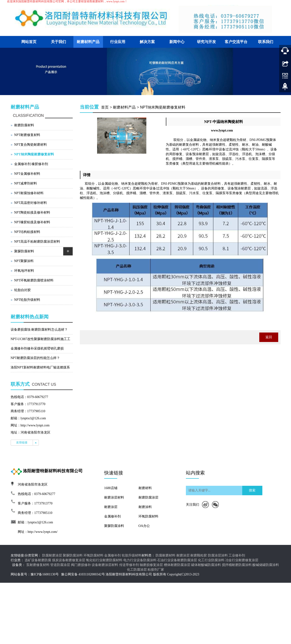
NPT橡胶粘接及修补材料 (32, 222)
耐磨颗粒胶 (199, 555)
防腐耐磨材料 (166, 555)
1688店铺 (111, 488)
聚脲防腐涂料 (114, 526)
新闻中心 (177, 42)
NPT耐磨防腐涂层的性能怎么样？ (35, 358)
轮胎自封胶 (22, 290)
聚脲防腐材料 (24, 251)
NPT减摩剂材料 (26, 183)
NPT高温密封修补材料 (31, 203)
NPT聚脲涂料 (24, 261)
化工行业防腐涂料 (211, 560)
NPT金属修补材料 (27, 174)
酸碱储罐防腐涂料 (266, 565)
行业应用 (118, 42)
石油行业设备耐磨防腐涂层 (177, 560)
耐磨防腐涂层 (148, 497)
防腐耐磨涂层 (52, 555)
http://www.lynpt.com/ (43, 532)
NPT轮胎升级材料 (27, 300)
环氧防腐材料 (148, 516)
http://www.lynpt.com (35, 425)
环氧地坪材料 (24, 271)
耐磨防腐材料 (24, 125)
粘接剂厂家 (156, 570)
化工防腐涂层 (137, 570)
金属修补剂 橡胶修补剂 (31, 164)
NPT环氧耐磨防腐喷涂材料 (34, 280)
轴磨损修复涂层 (151, 565)
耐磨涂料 (145, 507)
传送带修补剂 (129, 565)
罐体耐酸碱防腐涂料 (206, 565)
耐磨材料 (145, 488)
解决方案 (147, 42)
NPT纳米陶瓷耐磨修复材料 (163, 107)
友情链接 (22, 442)
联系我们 (266, 42)
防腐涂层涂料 (218, 555)
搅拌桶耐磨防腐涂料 (237, 565)
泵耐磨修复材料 (38, 565)
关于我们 (58, 42)
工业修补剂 (237, 555)
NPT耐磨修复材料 (27, 135)
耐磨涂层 (111, 507)
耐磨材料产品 (88, 42)
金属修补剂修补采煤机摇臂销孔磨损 (37, 348)
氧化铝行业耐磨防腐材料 (104, 560)
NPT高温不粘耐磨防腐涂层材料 (37, 242)
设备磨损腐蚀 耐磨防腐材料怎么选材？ (39, 330)
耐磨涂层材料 (114, 497)
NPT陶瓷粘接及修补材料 (32, 212)
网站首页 (29, 42)
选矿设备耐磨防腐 (38, 560)
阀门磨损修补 (81, 565)
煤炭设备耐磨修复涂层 (69, 560)
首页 (105, 107)
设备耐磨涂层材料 (105, 565)
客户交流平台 (236, 42)
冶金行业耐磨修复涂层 (242, 560)
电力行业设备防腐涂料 (140, 560)
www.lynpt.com (222, 130)
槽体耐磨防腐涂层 (177, 565)
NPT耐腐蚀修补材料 (29, 193)
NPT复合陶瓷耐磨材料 (31, 145)
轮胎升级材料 (132, 555)
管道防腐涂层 (60, 565)
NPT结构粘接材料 (27, 232)
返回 (269, 337)
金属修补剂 (112, 516)
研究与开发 (206, 42)
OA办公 (144, 526)
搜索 (252, 490)
